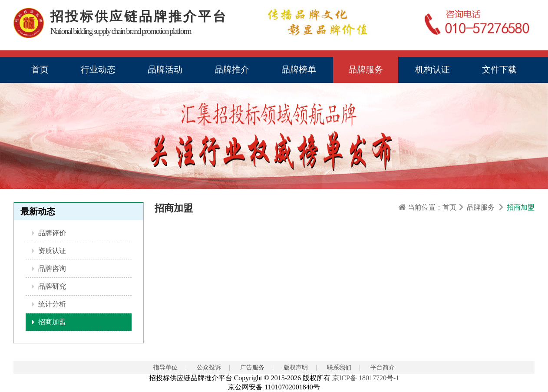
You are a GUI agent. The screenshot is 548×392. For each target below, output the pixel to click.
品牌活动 (165, 69)
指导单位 (165, 367)
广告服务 (252, 367)
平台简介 (383, 367)
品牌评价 (51, 233)
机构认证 (432, 69)
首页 (40, 69)
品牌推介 (232, 69)
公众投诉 (209, 367)
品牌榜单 (299, 69)
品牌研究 (51, 286)
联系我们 (339, 367)
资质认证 (51, 251)
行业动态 (98, 69)
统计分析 (51, 304)
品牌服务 (366, 69)
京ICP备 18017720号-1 (366, 378)
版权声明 (296, 367)
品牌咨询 (51, 268)
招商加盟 (51, 322)
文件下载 (499, 69)
